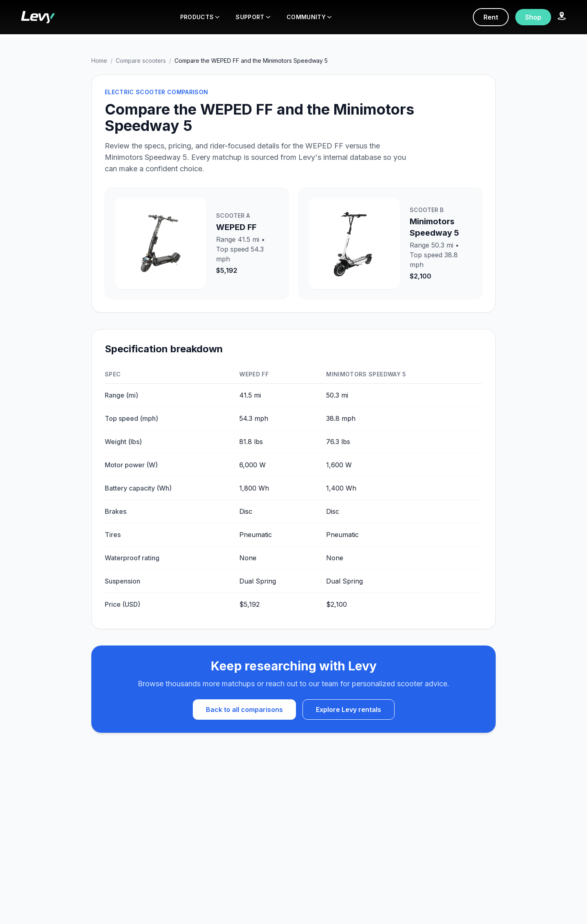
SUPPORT (253, 17)
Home (99, 61)
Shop (533, 17)
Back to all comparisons (244, 710)
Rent (491, 17)
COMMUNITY (309, 17)
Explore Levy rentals (349, 710)
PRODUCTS (200, 17)
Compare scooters (141, 61)
